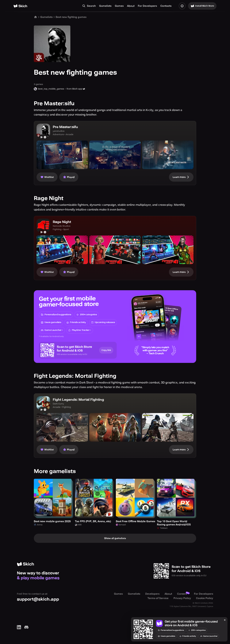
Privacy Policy (182, 598)
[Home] (20, 6)
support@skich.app (38, 599)
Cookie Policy (205, 598)
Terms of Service (158, 598)
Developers (152, 594)
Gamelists (105, 6)
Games (119, 6)
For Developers (147, 6)
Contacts (166, 6)
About (131, 6)
